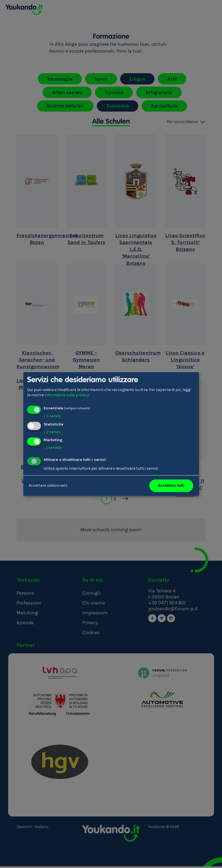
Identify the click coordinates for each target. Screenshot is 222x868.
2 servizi (52, 432)
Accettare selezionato (48, 486)
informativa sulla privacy (67, 395)
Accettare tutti (171, 486)
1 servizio (53, 448)
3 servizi (52, 416)
